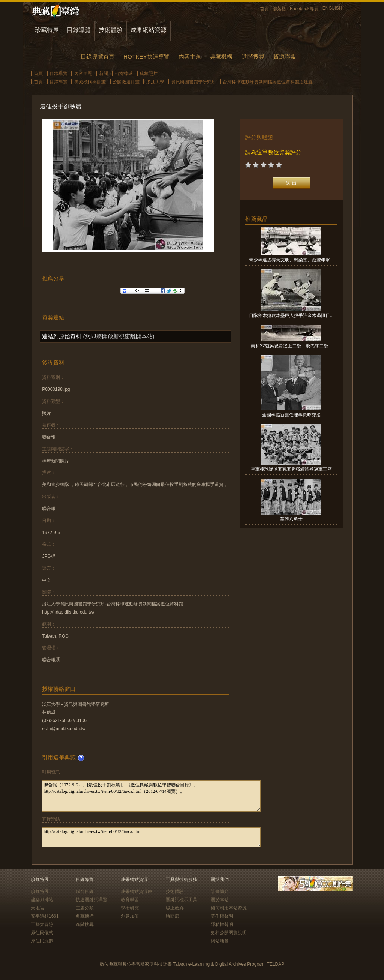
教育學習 (130, 900)
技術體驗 (111, 30)
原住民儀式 (42, 933)
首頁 (264, 9)
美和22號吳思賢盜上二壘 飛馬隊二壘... (291, 346)
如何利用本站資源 (229, 908)
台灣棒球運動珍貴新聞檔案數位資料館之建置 (268, 82)
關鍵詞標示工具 (181, 900)
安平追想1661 (45, 916)
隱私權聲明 (222, 924)
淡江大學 (155, 82)
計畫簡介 (220, 891)
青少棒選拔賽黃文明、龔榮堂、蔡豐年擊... (291, 260)
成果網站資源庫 (136, 891)
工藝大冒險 (42, 924)
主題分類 (85, 908)
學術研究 (130, 908)
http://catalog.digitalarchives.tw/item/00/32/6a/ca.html (151, 837)
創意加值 (130, 916)
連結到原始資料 (62, 336)
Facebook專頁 (304, 9)
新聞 (103, 74)
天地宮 (37, 908)
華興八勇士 (291, 519)
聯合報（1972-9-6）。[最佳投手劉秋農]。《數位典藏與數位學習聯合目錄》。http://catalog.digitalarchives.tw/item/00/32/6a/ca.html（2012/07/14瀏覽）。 (151, 796)
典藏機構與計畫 (90, 82)
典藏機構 (221, 56)
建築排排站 (42, 900)
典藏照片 (148, 74)
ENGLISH (332, 8)
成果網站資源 (148, 30)
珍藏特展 (47, 30)
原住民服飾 (42, 941)
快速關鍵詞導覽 (91, 900)
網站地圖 (220, 941)
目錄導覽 (79, 30)
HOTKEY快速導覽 (146, 56)
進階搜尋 (253, 56)
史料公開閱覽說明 (229, 933)
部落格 (279, 9)
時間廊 (172, 916)
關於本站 (220, 900)
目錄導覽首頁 (97, 56)
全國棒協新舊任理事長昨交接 (291, 415)
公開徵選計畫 (126, 82)
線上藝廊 (175, 908)
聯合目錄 (85, 891)
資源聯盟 (285, 56)
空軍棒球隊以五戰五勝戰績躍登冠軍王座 (291, 469)
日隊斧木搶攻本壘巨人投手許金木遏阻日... (291, 315)
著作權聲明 (222, 916)
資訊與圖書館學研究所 (193, 82)
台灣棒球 (124, 74)
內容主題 (190, 56)
